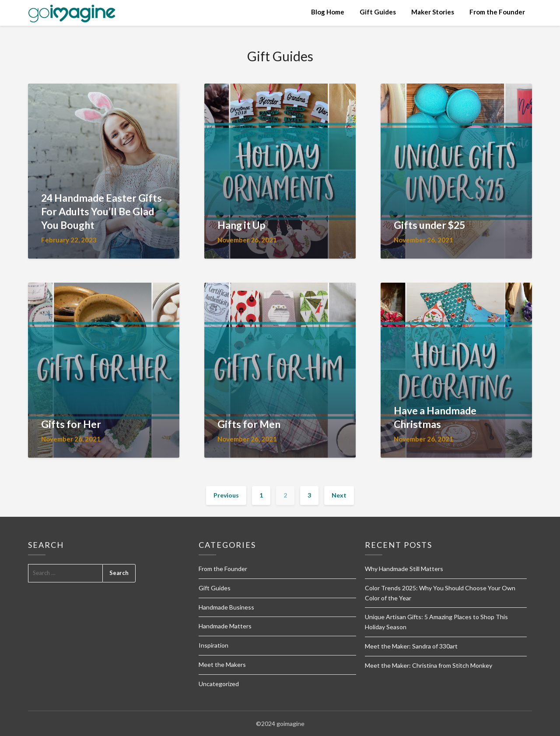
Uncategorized (219, 684)
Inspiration (213, 645)
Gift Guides (378, 12)
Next (339, 495)
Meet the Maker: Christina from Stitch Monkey (429, 665)
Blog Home (328, 12)
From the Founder (497, 12)
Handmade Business (226, 607)
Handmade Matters (225, 626)
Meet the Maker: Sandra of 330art (411, 646)
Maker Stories (433, 12)
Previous (226, 495)
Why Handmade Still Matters (404, 569)
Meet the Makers (222, 664)
